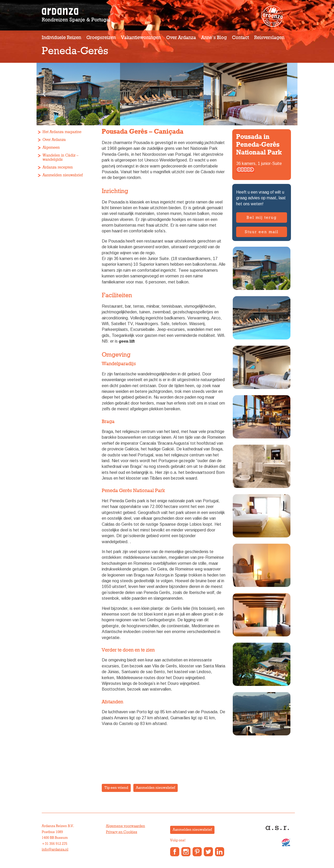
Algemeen (51, 148)
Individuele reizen (61, 38)
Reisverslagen (269, 38)
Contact (240, 38)
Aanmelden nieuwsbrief (63, 175)
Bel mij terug (262, 218)
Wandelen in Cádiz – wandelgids (61, 157)
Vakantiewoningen (141, 38)
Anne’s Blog (214, 38)
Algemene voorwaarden (126, 826)
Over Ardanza (181, 38)
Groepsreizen (101, 38)
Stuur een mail (262, 232)
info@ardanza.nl (55, 850)
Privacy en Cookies (122, 832)
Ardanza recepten (58, 167)
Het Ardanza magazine (62, 132)
